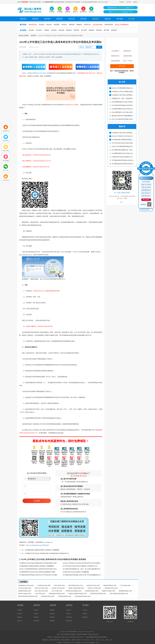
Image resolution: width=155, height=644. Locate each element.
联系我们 (85, 614)
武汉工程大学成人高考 (41, 591)
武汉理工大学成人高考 (58, 588)
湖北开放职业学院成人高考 (83, 596)
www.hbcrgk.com (48, 542)
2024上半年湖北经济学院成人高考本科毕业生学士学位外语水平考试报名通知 (123, 119)
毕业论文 (69, 614)
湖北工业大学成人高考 (43, 73)
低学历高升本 (146, 196)
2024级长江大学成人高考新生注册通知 (123, 92)
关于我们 (85, 610)
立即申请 (122, 66)
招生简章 (47, 19)
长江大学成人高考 (57, 591)
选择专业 (20, 621)
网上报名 (132, 19)
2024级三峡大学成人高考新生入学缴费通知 (76, 572)
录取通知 (52, 621)
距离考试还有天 (121, 12)
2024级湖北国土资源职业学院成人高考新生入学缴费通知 (42, 550)
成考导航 (129, 2)
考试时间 (36, 610)
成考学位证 (69, 621)
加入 (99, 47)
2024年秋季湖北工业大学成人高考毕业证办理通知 (123, 112)
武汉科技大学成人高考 (44, 585)
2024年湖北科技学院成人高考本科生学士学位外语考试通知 (123, 105)
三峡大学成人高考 (40, 594)
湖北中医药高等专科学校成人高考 (28, 596)
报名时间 (84, 19)
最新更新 (122, 2)
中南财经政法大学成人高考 (26, 585)
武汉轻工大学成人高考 (94, 588)
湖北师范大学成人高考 (111, 588)
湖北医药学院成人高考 (25, 591)
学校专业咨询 (146, 187)
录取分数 (52, 614)
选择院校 (20, 617)
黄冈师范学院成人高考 (92, 591)
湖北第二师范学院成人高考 (76, 588)
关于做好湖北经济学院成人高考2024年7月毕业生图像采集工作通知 (82, 575)
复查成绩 (52, 617)
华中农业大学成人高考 (25, 588)
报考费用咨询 (146, 190)
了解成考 (20, 610)
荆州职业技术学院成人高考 (57, 594)
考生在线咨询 (146, 178)
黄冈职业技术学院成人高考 (98, 594)
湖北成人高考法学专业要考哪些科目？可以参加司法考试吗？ (123, 116)
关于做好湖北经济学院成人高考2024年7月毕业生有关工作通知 (38, 575)
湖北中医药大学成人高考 (76, 585)
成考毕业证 (69, 617)
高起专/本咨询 (146, 184)
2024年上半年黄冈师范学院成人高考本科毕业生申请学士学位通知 (39, 569)
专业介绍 (71, 19)
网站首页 (23, 19)
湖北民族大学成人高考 (48, 596)
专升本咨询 (146, 182)
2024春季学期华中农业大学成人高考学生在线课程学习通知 (37, 572)
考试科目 (36, 614)
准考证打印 (36, 621)
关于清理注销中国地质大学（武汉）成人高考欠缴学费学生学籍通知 (82, 569)
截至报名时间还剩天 (120, 8)
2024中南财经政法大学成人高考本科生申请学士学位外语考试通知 (123, 102)
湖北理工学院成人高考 (25, 594)
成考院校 (59, 19)
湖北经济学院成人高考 (110, 585)
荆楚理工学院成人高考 (109, 591)
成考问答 (108, 19)
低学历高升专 (146, 193)
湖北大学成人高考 (60, 585)
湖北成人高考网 (24, 36)
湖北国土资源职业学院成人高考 (78, 594)
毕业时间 (69, 610)
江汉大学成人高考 (125, 585)
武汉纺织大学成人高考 (93, 585)
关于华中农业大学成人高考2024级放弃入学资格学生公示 (80, 566)
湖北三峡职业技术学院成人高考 (119, 594)
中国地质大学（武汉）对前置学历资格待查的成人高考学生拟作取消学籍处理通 (123, 98)
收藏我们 (135, 2)
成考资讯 (35, 19)
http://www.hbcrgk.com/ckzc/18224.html (37, 545)
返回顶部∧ (146, 210)
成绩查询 (96, 19)
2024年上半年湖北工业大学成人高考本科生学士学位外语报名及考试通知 (82, 563)
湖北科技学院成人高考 (65, 596)
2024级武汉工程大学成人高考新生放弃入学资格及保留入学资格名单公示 (47, 553)
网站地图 (85, 617)
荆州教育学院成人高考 (125, 591)
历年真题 (120, 19)
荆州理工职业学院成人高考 (74, 591)
